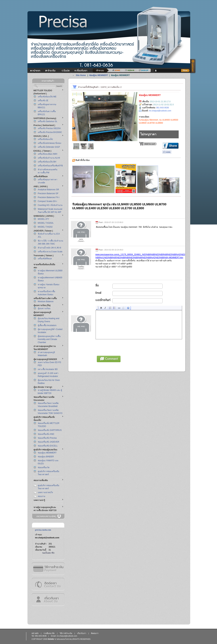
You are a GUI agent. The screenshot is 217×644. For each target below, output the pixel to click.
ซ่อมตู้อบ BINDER (46, 457)
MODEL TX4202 (45, 227)
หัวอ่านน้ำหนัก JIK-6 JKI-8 (50, 248)
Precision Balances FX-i (49, 197)
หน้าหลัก (35, 633)
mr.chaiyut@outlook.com (47, 538)
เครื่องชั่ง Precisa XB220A (49, 128)
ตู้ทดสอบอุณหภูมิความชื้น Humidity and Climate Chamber (49, 339)
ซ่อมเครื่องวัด (44, 467)
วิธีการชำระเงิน (48, 569)
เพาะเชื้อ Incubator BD (48, 369)
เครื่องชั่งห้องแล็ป (45, 139)
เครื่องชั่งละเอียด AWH (48, 154)
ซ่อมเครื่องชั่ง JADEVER (49, 442)
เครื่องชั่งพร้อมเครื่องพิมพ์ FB (50, 166)
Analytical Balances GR (48, 190)
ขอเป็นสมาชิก (48, 553)
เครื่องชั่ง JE (43, 101)
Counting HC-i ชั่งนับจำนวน (50, 205)
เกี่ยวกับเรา (48, 599)
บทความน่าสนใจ (45, 492)
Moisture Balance (46, 301)
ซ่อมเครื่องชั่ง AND (46, 434)
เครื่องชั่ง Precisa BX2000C (50, 132)
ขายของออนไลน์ (62, 639)
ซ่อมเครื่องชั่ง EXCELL (48, 446)
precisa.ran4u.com (43, 530)
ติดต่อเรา (48, 584)
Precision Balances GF (48, 193)
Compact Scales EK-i (47, 201)
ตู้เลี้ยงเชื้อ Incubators (47, 325)
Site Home (81, 75)
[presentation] (122, 347)
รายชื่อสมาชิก (49, 633)
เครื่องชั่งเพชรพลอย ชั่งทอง (50, 143)
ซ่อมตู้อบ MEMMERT (47, 453)
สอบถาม (42, 496)
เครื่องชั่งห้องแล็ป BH (47, 162)
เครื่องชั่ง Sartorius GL (48, 121)
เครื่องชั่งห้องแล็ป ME (47, 97)
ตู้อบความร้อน (44, 308)
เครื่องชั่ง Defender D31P (49, 147)
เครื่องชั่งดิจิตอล (45, 259)
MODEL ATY (43, 219)
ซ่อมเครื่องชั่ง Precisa (47, 438)
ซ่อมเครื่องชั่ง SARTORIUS (50, 430)
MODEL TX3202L (46, 223)
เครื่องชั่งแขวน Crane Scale (50, 252)
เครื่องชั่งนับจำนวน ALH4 (49, 158)
